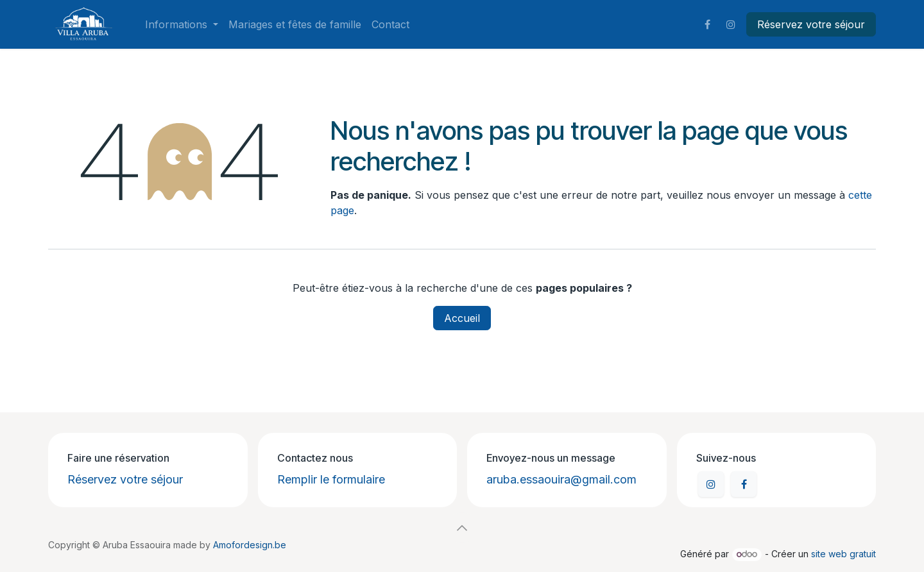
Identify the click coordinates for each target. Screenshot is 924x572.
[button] (462, 528)
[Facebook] (707, 24)
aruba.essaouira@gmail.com (561, 479)
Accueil (462, 318)
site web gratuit (843, 554)
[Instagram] (731, 24)
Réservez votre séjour (811, 24)
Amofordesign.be (250, 545)
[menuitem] (182, 24)
